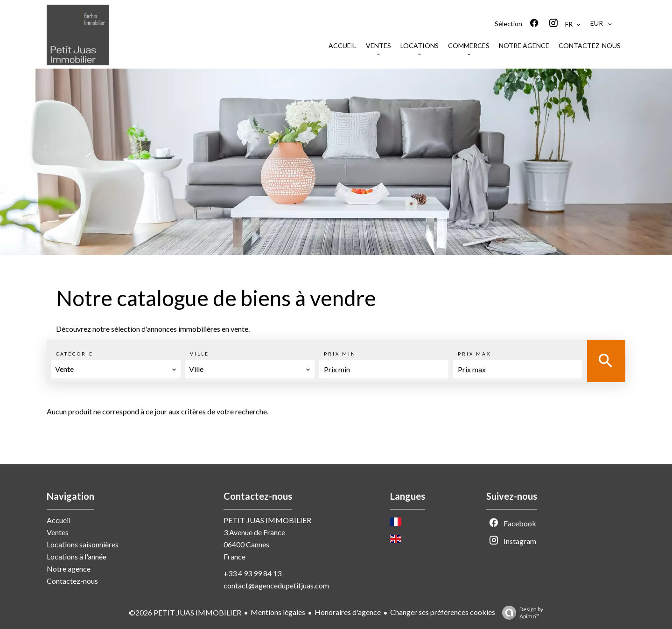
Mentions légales (278, 612)
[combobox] (116, 369)
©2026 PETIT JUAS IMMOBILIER (185, 612)
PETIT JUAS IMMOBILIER (267, 520)
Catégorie (75, 354)
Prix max (474, 354)
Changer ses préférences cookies (443, 612)
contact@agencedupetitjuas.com (276, 585)
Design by (520, 613)
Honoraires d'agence (348, 612)
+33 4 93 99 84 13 (252, 573)
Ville (199, 354)
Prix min (340, 354)
